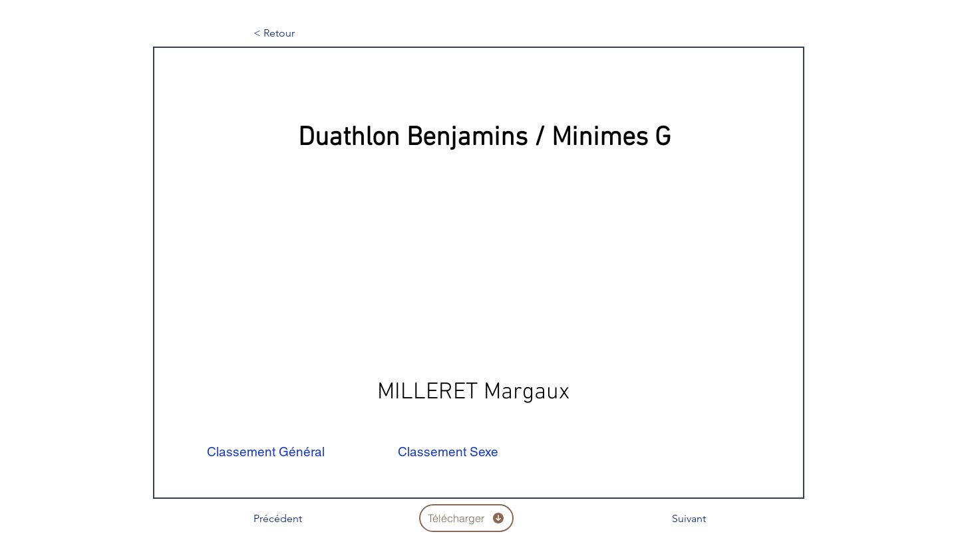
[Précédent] (297, 519)
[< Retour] (297, 33)
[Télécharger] (466, 518)
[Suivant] (673, 519)
